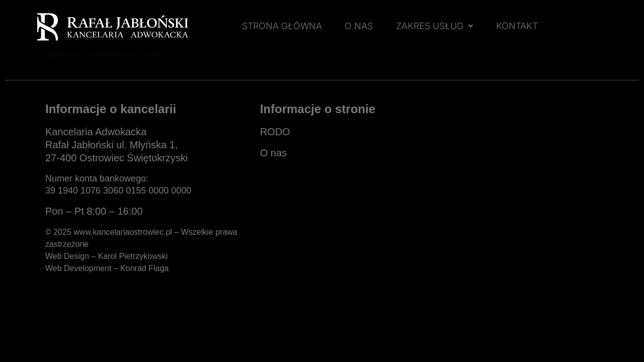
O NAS (359, 26)
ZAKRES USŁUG (434, 26)
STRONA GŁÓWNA (282, 26)
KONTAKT (517, 26)
